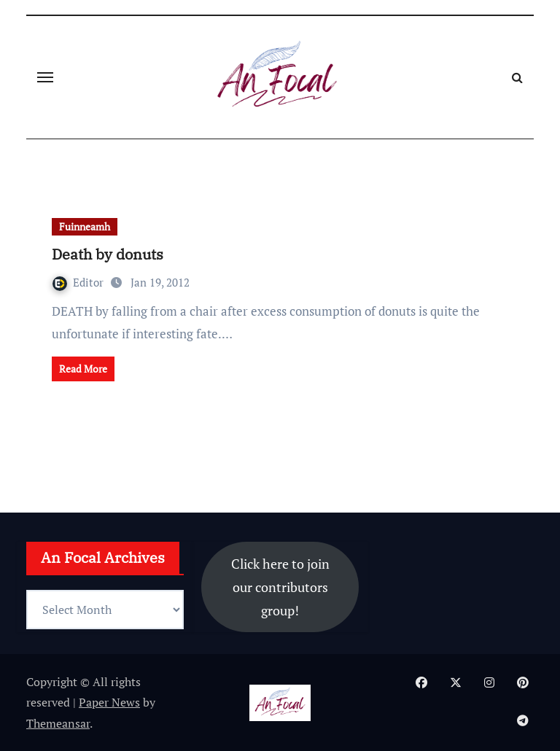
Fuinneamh (85, 226)
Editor (79, 282)
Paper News (109, 702)
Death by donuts (108, 254)
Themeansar (58, 723)
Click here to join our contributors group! (280, 587)
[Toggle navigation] (45, 77)
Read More (83, 369)
